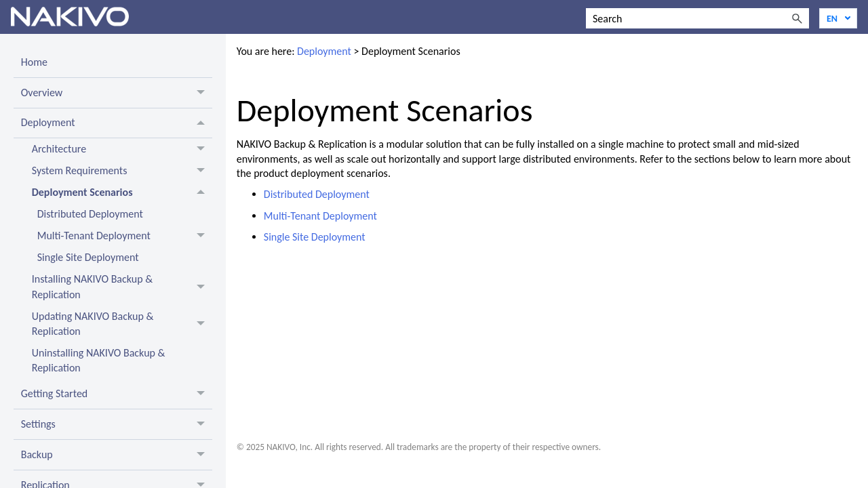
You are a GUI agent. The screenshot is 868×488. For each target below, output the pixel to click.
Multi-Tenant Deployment (320, 216)
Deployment (324, 51)
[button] (797, 18)
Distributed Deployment (317, 194)
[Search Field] (697, 18)
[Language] (838, 18)
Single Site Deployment (315, 237)
